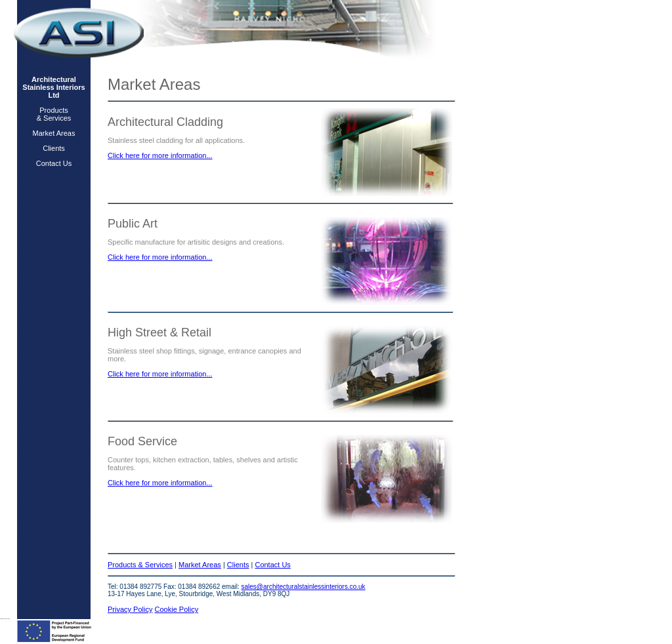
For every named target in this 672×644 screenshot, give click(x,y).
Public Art (133, 224)
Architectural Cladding (165, 122)
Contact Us (54, 163)
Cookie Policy (177, 609)
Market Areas (54, 133)
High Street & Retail (159, 332)
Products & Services (54, 114)
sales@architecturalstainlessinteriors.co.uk (304, 587)
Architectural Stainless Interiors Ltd (53, 87)
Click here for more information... (160, 155)
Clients (54, 148)
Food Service (142, 441)
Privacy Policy (130, 609)
